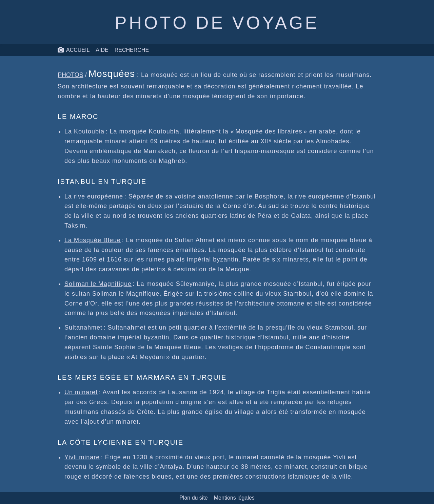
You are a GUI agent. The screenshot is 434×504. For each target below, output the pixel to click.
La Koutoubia (84, 131)
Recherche (132, 50)
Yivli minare (82, 457)
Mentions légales (234, 498)
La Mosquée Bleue (93, 240)
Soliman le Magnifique (98, 284)
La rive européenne (94, 196)
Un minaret (81, 392)
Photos (71, 75)
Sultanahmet (83, 328)
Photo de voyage (217, 23)
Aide (102, 50)
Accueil (73, 50)
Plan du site (194, 498)
